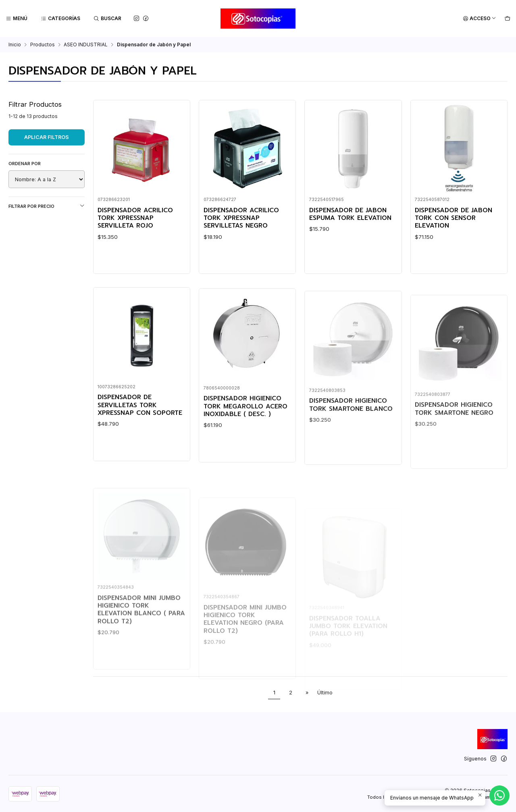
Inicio (15, 45)
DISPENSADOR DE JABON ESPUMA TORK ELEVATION (350, 214)
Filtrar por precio (47, 206)
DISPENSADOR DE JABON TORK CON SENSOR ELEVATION (454, 218)
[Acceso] (480, 19)
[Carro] (507, 19)
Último (325, 693)
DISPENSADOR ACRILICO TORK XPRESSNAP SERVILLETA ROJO (135, 218)
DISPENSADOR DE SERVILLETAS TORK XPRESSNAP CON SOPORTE (140, 444)
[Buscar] (108, 19)
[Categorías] (61, 19)
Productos (43, 45)
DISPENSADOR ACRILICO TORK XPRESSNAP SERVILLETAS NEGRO (241, 218)
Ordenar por (25, 164)
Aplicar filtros (47, 137)
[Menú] (17, 19)
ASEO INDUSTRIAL (86, 45)
